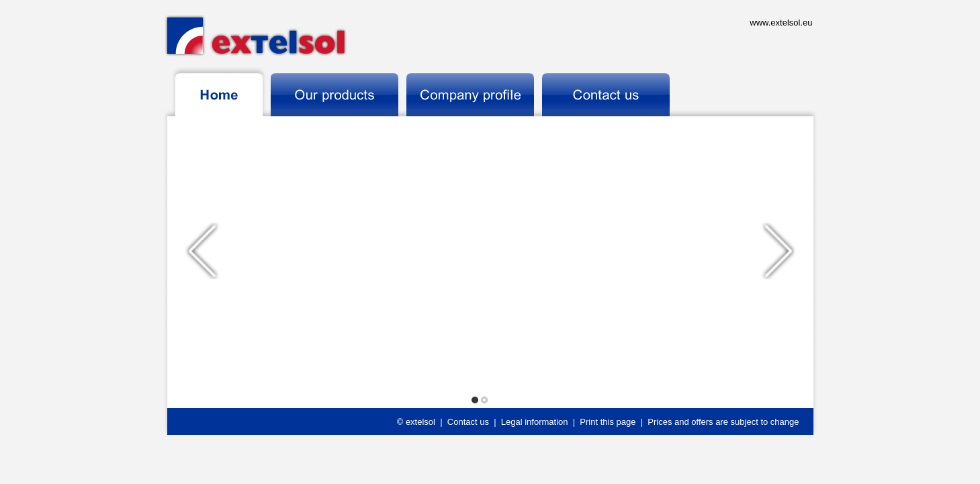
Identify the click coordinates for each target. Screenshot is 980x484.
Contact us (468, 422)
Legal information (535, 422)
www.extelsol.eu (781, 23)
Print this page (608, 422)
